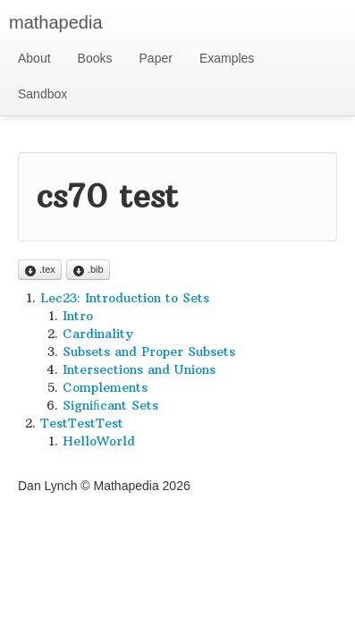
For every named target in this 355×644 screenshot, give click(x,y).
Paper (156, 58)
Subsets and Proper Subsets (149, 352)
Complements (105, 387)
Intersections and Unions (139, 369)
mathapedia (56, 22)
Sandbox (42, 94)
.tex (40, 271)
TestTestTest (82, 423)
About (34, 58)
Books (95, 58)
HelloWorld (99, 441)
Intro (78, 316)
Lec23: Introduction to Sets (125, 298)
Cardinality (98, 334)
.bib (88, 271)
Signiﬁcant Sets (110, 405)
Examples (227, 58)
